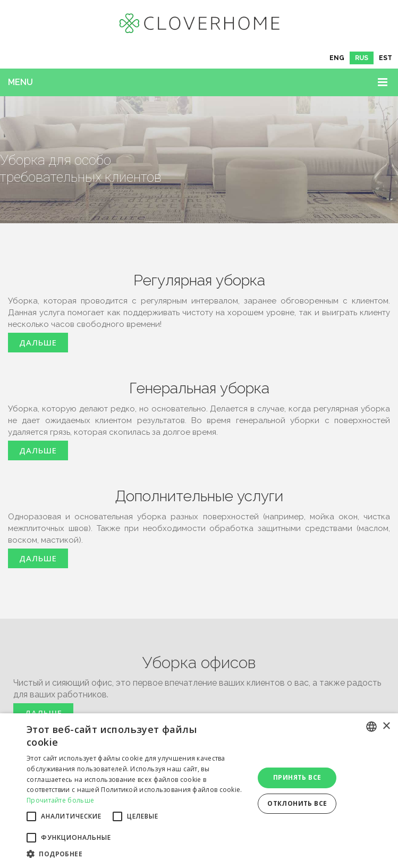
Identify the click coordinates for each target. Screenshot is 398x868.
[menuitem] (337, 58)
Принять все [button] (297, 777)
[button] (137, 854)
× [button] (386, 726)
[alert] (199, 791)
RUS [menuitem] (362, 58)
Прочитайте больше (60, 800)
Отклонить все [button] (297, 803)
